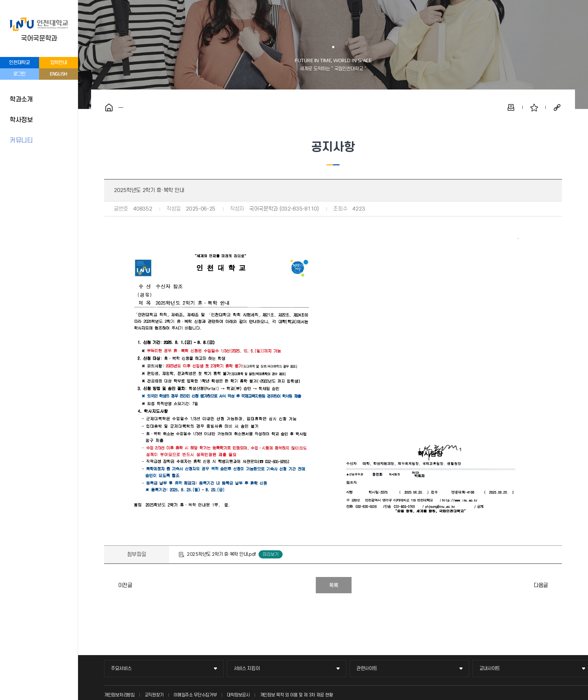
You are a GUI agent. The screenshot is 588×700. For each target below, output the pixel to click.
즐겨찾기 (534, 107)
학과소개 (21, 100)
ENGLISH (59, 74)
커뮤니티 (21, 141)
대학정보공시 (238, 695)
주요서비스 (121, 669)
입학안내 (59, 63)
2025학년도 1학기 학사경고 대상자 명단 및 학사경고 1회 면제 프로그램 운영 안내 (555, 585)
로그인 (20, 74)
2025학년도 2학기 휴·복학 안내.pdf (221, 554)
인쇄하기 (511, 107)
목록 (334, 585)
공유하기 (557, 107)
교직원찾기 (154, 695)
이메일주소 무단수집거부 (195, 695)
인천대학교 (20, 63)
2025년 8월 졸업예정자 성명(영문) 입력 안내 (111, 585)
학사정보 (21, 120)
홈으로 (109, 107)
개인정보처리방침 (119, 695)
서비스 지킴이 (247, 669)
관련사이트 (367, 669)
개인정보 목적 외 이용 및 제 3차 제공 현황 (296, 695)
